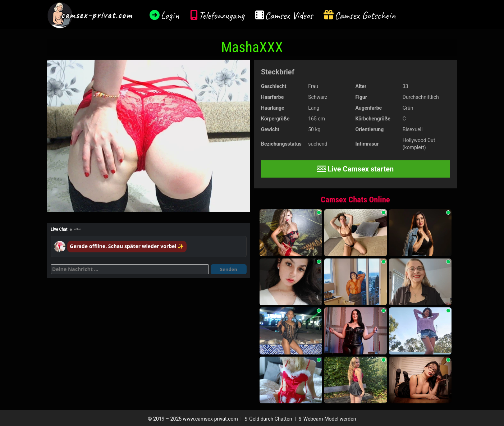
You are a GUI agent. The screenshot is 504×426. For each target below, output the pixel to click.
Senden (229, 269)
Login (170, 15)
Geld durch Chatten (268, 419)
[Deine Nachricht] (130, 269)
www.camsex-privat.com (210, 419)
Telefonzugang (222, 15)
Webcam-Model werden (326, 419)
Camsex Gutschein (365, 15)
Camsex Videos (289, 15)
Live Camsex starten (356, 169)
